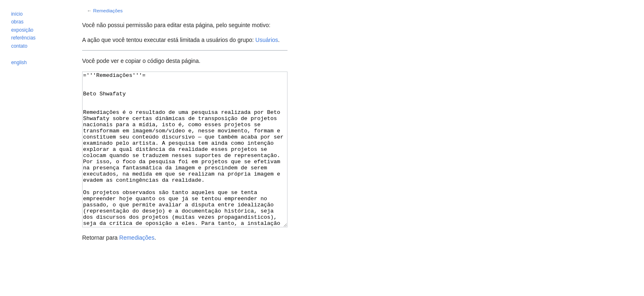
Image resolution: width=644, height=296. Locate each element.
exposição (22, 30)
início (17, 14)
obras (17, 22)
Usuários (267, 40)
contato (19, 46)
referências (23, 38)
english (19, 62)
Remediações (108, 10)
